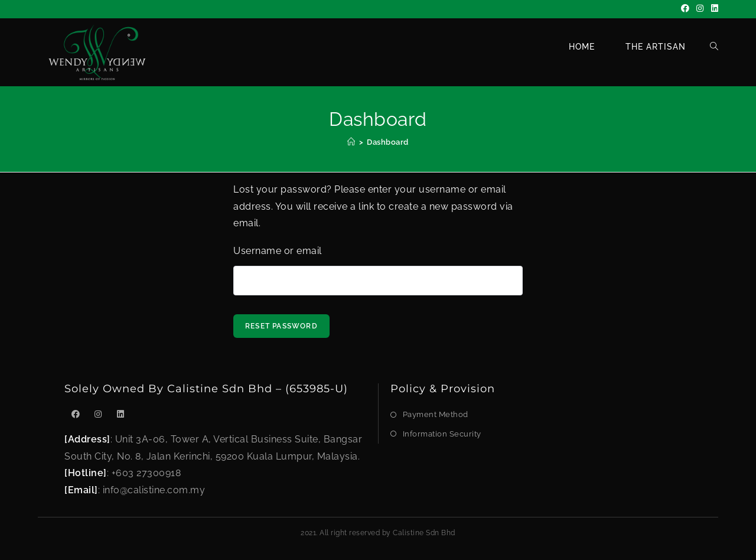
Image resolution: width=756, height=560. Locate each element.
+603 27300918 (146, 473)
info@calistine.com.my (154, 490)
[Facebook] (685, 9)
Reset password (281, 326)
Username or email (278, 251)
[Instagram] (700, 9)
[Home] (351, 142)
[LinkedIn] (713, 9)
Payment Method (436, 414)
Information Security (442, 434)
